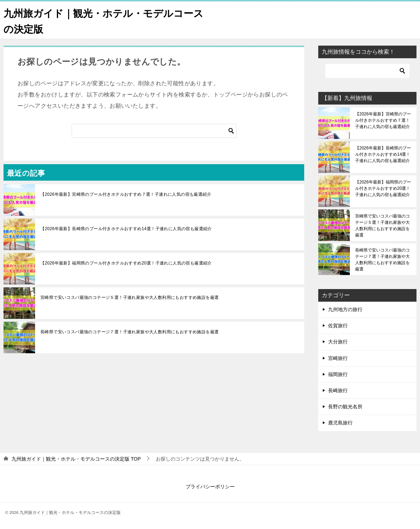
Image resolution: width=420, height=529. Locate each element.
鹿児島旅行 (340, 423)
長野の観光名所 (345, 407)
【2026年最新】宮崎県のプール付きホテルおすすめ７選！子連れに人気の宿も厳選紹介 (126, 194)
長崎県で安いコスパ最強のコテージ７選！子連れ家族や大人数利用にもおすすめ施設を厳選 (129, 332)
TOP (76, 459)
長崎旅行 (338, 390)
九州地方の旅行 (345, 309)
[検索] (154, 131)
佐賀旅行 (338, 326)
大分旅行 (338, 342)
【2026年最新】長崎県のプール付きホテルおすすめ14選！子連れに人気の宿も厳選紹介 (126, 229)
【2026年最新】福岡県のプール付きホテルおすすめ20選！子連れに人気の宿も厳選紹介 (126, 263)
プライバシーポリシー (210, 487)
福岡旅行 (338, 374)
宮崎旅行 (338, 358)
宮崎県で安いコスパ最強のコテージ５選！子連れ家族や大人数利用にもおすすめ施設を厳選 (129, 297)
